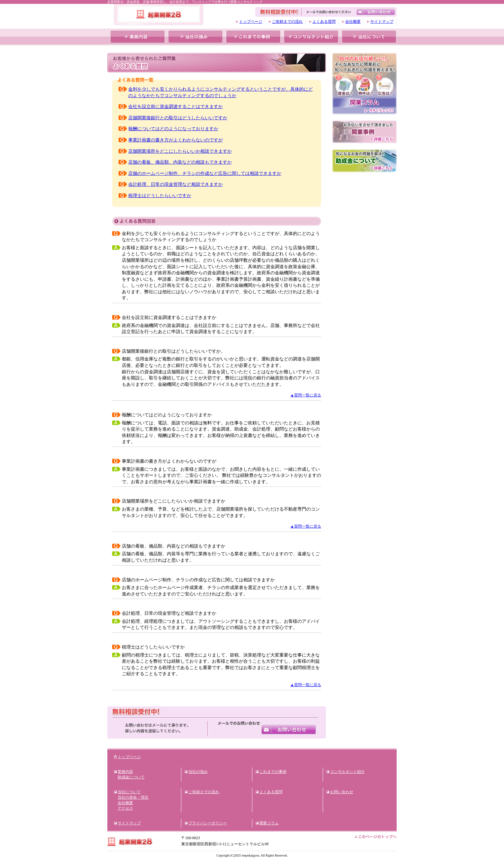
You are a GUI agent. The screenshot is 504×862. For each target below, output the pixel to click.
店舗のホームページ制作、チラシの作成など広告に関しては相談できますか (205, 173)
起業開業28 (159, 14)
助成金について (131, 777)
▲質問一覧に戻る (306, 395)
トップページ (251, 22)
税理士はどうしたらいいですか (160, 196)
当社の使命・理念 (133, 797)
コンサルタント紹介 (311, 37)
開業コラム (269, 823)
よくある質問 (324, 22)
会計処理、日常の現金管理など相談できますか (175, 184)
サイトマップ (382, 22)
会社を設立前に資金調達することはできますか (175, 107)
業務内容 (138, 37)
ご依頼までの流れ (287, 22)
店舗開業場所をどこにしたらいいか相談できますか (180, 151)
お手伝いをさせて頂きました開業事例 (364, 132)
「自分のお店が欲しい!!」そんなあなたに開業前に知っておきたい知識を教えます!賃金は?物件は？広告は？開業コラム (364, 84)
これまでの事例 (253, 37)
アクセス (125, 808)
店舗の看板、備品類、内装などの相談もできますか (180, 162)
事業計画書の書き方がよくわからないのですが (175, 140)
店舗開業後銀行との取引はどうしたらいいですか (178, 118)
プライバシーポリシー (208, 823)
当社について (369, 37)
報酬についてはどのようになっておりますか (173, 129)
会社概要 (353, 22)
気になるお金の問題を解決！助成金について (364, 161)
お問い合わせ (289, 729)
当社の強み (195, 37)
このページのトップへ (376, 837)
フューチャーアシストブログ (364, 203)
